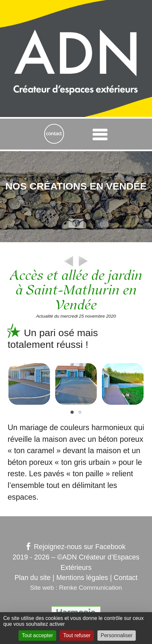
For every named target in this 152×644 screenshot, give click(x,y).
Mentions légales (82, 578)
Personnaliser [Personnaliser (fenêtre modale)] (117, 635)
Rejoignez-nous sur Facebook (76, 547)
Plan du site (33, 578)
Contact (126, 578)
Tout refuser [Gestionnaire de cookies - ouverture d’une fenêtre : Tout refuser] (77, 635)
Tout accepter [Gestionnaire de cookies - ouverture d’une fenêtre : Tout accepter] (37, 635)
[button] (72, 412)
